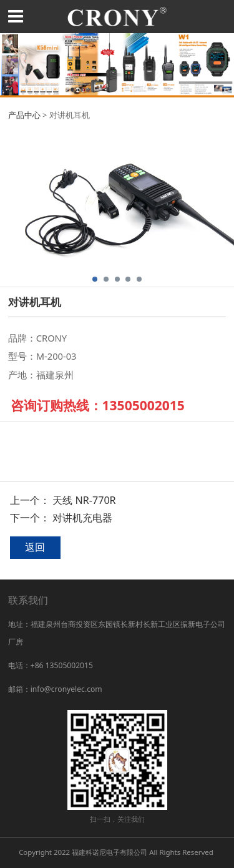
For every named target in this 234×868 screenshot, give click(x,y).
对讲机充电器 (82, 518)
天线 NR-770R (84, 500)
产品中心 (24, 115)
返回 (35, 547)
